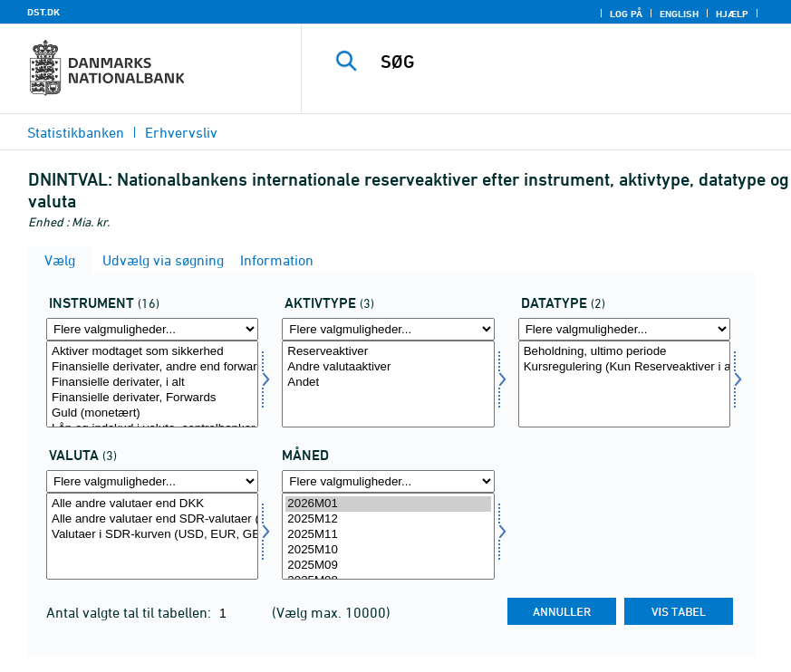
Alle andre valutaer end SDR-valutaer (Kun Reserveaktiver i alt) (152, 519)
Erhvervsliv (181, 132)
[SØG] (567, 62)
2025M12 (388, 519)
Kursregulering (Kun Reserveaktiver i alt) (624, 367)
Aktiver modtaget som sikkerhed (152, 352)
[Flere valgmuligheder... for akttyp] (388, 329)
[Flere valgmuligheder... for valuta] (152, 481)
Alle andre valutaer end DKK (152, 504)
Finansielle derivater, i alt (152, 383)
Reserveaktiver (388, 352)
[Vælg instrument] (152, 384)
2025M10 (388, 550)
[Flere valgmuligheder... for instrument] (152, 329)
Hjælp (732, 14)
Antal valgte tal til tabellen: (130, 612)
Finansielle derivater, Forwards (152, 398)
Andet (388, 383)
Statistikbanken (76, 132)
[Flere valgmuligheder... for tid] (388, 481)
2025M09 (388, 566)
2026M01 (388, 504)
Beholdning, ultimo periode (624, 352)
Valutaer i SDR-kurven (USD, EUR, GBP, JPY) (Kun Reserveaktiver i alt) (152, 535)
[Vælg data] (624, 384)
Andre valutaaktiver (388, 367)
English (679, 14)
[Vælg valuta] (152, 536)
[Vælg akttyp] (388, 384)
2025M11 (388, 535)
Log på (626, 14)
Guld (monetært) (152, 413)
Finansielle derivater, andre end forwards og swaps (152, 367)
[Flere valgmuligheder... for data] (624, 329)
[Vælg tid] (388, 536)
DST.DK (43, 12)
